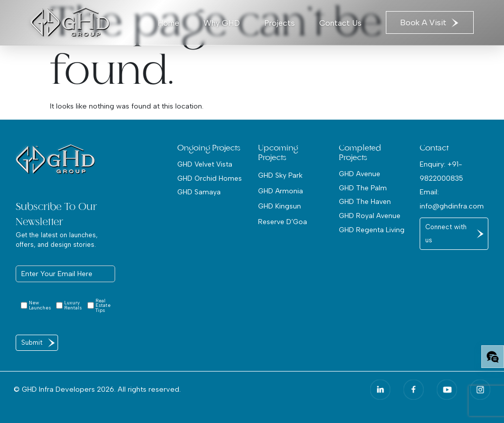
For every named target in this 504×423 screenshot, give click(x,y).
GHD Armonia (281, 191)
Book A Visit (430, 22)
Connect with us (446, 233)
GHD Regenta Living (372, 230)
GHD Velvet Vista (205, 164)
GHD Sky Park (280, 175)
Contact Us (340, 23)
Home (168, 23)
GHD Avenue (360, 174)
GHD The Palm (363, 188)
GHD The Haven (365, 201)
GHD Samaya (199, 192)
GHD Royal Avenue (370, 216)
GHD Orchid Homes (210, 178)
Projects (280, 23)
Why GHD (222, 23)
